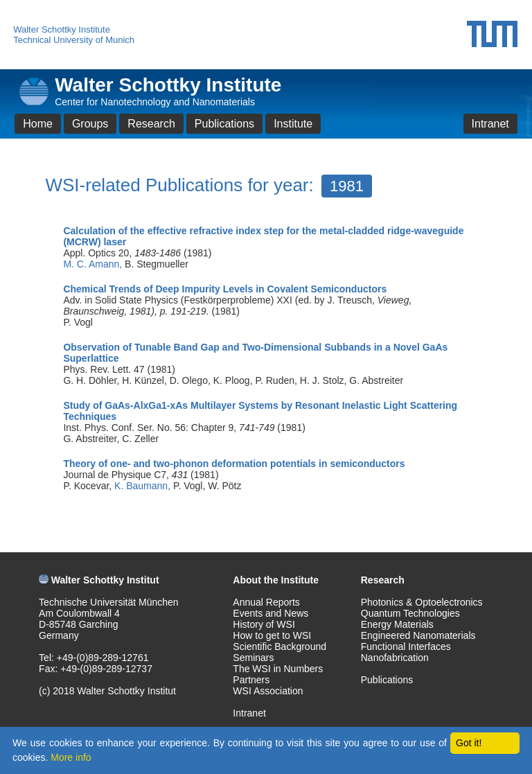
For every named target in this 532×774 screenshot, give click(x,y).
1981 (347, 186)
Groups (90, 124)
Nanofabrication (395, 658)
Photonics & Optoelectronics (422, 602)
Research (151, 124)
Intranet (490, 124)
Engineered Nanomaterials (418, 635)
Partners (251, 680)
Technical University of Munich (74, 40)
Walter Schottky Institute (62, 29)
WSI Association (268, 691)
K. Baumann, (144, 486)
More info (71, 757)
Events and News (271, 613)
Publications (224, 124)
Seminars (253, 658)
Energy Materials (397, 624)
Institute (293, 124)
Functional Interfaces (406, 647)
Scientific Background (280, 647)
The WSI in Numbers (278, 669)
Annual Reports (266, 602)
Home (38, 124)
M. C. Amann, (94, 264)
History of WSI (264, 624)
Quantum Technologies (410, 613)
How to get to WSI (272, 635)
